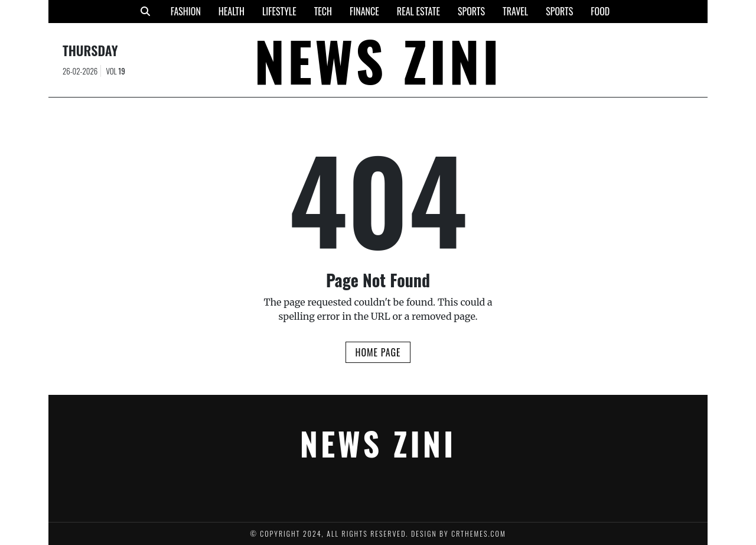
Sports (471, 11)
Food (600, 11)
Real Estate (418, 11)
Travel (515, 11)
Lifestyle (279, 11)
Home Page (378, 352)
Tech (323, 11)
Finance (364, 11)
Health (232, 11)
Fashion (186, 11)
